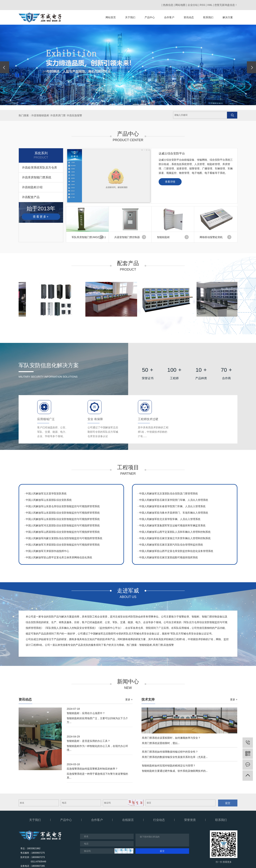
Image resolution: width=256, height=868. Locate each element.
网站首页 (111, 17)
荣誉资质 (190, 820)
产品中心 (150, 17)
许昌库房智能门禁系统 (37, 177)
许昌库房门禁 (58, 115)
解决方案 (228, 17)
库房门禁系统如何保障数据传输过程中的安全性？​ (170, 752)
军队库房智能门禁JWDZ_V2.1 (89, 237)
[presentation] (5, 67)
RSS (202, 5)
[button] (113, 104)
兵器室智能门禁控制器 (127, 237)
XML (210, 5)
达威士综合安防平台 (172, 153)
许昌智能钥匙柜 (40, 115)
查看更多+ (41, 217)
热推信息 (168, 5)
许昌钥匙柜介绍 (32, 187)
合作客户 (169, 17)
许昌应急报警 (74, 115)
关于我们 (130, 17)
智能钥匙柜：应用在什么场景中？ (86, 713)
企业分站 (193, 5)
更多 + (129, 699)
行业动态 (159, 820)
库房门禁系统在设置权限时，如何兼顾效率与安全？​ (171, 738)
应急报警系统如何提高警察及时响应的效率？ (92, 769)
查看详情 (170, 182)
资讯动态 (189, 17)
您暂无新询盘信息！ (226, 5)
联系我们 (208, 17)
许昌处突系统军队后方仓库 (40, 168)
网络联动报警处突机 (211, 237)
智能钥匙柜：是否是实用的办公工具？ (88, 741)
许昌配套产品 (31, 197)
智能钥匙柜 (163, 237)
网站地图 (180, 5)
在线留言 (128, 820)
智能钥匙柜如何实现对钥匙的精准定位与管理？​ (169, 766)
